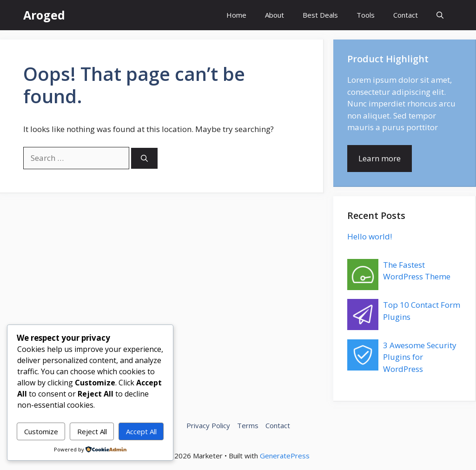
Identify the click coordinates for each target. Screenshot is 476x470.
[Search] (144, 158)
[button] (440, 15)
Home (236, 15)
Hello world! (370, 236)
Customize (41, 431)
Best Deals (320, 15)
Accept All (141, 431)
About (274, 15)
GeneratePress (285, 456)
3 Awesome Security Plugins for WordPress (420, 357)
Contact (406, 15)
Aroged (44, 15)
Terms (248, 425)
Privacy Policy (208, 425)
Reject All (92, 431)
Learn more (380, 158)
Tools (366, 15)
